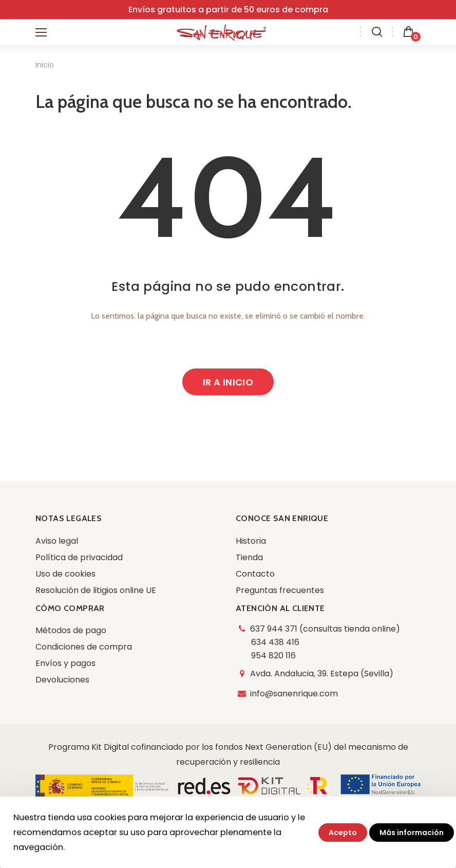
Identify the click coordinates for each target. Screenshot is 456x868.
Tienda (249, 557)
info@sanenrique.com (294, 694)
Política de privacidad (79, 557)
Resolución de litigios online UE (96, 590)
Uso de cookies (65, 574)
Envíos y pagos (65, 663)
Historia (251, 541)
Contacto (255, 574)
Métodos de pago (71, 630)
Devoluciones (62, 680)
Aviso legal (57, 541)
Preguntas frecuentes (280, 590)
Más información (412, 833)
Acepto (343, 833)
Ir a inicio (228, 382)
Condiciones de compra (84, 647)
